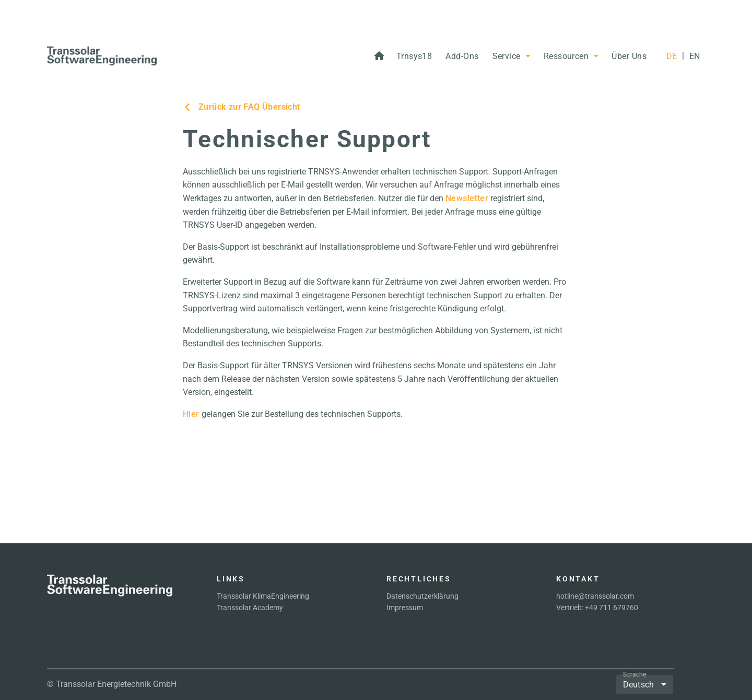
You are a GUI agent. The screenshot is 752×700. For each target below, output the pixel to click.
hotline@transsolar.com (595, 596)
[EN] (695, 56)
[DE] (672, 56)
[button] (414, 56)
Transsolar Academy (250, 608)
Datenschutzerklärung (422, 596)
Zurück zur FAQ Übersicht (242, 107)
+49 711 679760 (612, 608)
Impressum (405, 608)
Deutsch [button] (638, 685)
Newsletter (467, 198)
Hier (191, 414)
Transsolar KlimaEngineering (263, 596)
